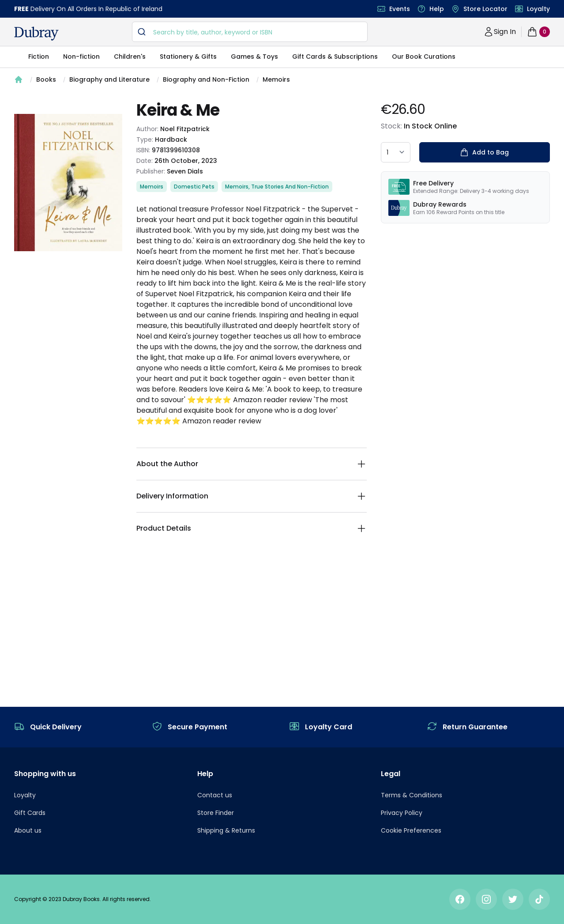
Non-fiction (81, 57)
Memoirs (276, 79)
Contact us (215, 795)
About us (28, 830)
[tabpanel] (68, 183)
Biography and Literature (109, 79)
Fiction (39, 57)
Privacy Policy (402, 813)
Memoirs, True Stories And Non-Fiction (277, 187)
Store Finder (216, 813)
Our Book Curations (424, 57)
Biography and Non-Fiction (206, 79)
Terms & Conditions (412, 795)
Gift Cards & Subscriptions (335, 57)
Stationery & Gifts (188, 57)
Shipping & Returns (226, 830)
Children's (130, 57)
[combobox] (250, 32)
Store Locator (485, 9)
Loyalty (538, 9)
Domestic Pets (194, 187)
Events (400, 9)
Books (46, 79)
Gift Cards (30, 813)
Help (437, 9)
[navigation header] (36, 34)
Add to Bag (484, 152)
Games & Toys (254, 57)
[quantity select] (396, 152)
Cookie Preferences (411, 830)
